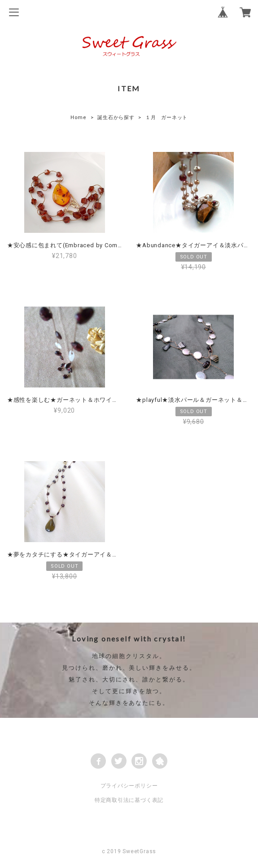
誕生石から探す (116, 118)
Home (79, 118)
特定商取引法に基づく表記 (129, 800)
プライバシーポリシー (129, 786)
